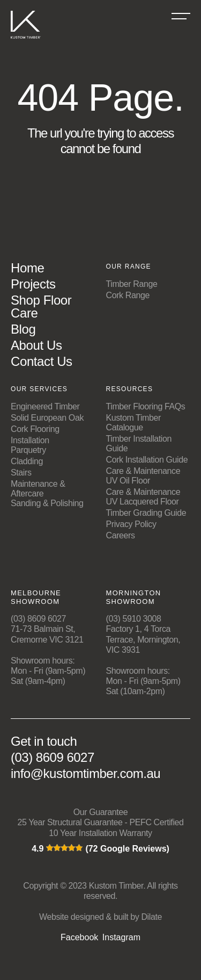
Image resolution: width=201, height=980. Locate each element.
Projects (33, 284)
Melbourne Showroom (36, 597)
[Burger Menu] (181, 16)
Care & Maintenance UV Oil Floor (143, 476)
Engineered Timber (45, 406)
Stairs (21, 473)
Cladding (27, 461)
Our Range (129, 266)
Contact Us (42, 361)
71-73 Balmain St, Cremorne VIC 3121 (47, 634)
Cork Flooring (35, 429)
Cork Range (128, 295)
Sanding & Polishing (47, 503)
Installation (30, 440)
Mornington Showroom (134, 597)
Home (27, 268)
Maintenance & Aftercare (38, 489)
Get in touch (44, 741)
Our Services (39, 389)
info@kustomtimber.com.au (85, 774)
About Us (36, 345)
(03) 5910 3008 (134, 619)
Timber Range (132, 284)
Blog (23, 329)
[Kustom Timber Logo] (26, 41)
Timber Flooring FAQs (146, 406)
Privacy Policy (131, 524)
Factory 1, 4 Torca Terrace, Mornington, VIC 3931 (143, 639)
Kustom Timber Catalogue (133, 423)
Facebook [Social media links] (79, 938)
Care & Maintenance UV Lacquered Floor (143, 497)
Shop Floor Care (41, 307)
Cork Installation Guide (147, 460)
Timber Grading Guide (146, 513)
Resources (130, 389)
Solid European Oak (47, 418)
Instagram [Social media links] (121, 938)
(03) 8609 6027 (38, 619)
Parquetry (28, 450)
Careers (121, 535)
